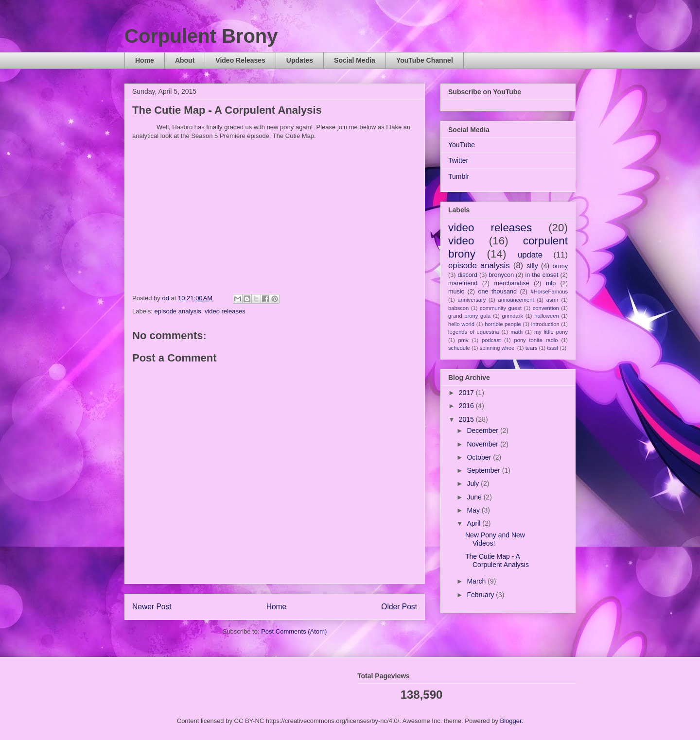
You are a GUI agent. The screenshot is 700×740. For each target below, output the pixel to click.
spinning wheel (498, 348)
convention (546, 308)
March (477, 581)
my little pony (551, 332)
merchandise (511, 283)
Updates (300, 60)
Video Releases (240, 60)
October (480, 457)
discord (467, 275)
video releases (225, 311)
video (461, 241)
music (456, 292)
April (474, 523)
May (474, 510)
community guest (501, 308)
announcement (516, 300)
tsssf (552, 348)
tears (532, 348)
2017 (467, 393)
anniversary (472, 300)
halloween (546, 316)
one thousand (497, 292)
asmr (552, 300)
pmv (464, 340)
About (185, 60)
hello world (461, 324)
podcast (491, 340)
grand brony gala (469, 316)
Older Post (399, 607)
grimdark (512, 316)
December (483, 430)
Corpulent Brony (201, 36)
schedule (459, 348)
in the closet (542, 275)
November (483, 444)
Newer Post (152, 607)
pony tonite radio (536, 340)
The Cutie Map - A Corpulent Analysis (497, 560)
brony (560, 266)
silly (532, 266)
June (475, 497)
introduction (545, 324)
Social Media (355, 60)
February (481, 595)
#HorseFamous (549, 292)
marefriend (463, 283)
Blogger (511, 721)
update (530, 255)
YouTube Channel (425, 60)
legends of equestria (474, 332)
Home (145, 60)
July (474, 483)
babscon (458, 308)
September (484, 470)
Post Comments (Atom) (294, 631)
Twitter (458, 160)
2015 (467, 419)
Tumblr (459, 176)
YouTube (462, 145)
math (516, 332)
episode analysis (178, 311)
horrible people (503, 324)
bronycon (501, 275)
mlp (551, 283)
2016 (467, 406)
